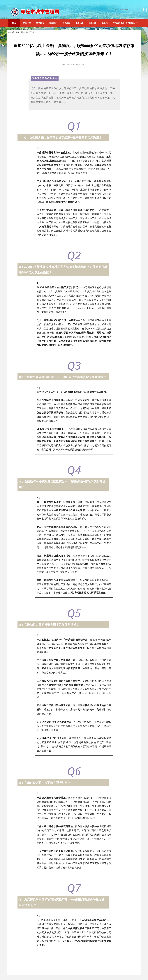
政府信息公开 (132, 23)
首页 (14, 23)
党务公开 (53, 23)
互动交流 (92, 23)
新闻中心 (27, 23)
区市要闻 (40, 23)
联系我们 (106, 23)
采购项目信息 (119, 23)
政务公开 (79, 23)
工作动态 (33, 32)
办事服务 (66, 23)
